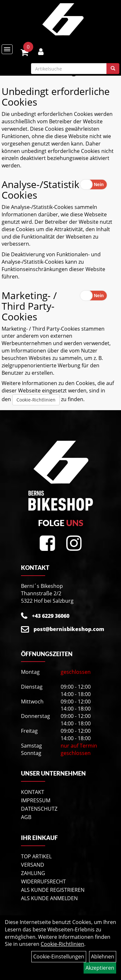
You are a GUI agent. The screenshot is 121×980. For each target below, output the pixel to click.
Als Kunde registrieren (53, 890)
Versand (33, 865)
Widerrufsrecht (43, 881)
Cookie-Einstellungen (59, 956)
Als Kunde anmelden (49, 898)
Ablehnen (103, 956)
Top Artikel (36, 856)
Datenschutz (39, 809)
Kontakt (33, 792)
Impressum (36, 800)
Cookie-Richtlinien (36, 400)
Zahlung (33, 873)
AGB (26, 817)
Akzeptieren (100, 968)
